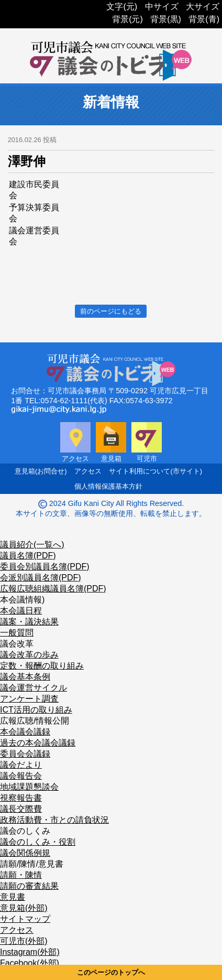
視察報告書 (21, 798)
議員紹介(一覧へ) (32, 545)
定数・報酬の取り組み (42, 666)
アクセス (88, 471)
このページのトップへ (111, 972)
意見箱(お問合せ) (41, 471)
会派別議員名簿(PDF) (41, 578)
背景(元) (127, 19)
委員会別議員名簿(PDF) (45, 567)
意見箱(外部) (24, 908)
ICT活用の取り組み (36, 710)
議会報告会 (21, 776)
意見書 (13, 897)
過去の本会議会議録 (38, 743)
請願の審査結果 (29, 886)
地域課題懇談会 (29, 787)
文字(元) (122, 7)
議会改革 (17, 644)
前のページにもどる (111, 311)
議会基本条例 (25, 677)
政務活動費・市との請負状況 (54, 820)
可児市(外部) (24, 941)
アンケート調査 (29, 699)
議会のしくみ (25, 831)
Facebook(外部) (30, 963)
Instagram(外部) (30, 952)
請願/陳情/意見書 (32, 864)
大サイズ (203, 7)
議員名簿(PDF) (28, 556)
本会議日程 (21, 611)
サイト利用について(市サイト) (156, 471)
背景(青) (204, 19)
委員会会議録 (25, 754)
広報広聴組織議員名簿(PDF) (53, 589)
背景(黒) (166, 19)
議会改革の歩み (29, 655)
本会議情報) (22, 600)
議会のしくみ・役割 (38, 842)
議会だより (21, 765)
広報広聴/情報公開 (35, 721)
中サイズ (162, 7)
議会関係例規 (25, 853)
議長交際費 (21, 809)
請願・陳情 (21, 875)
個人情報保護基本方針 (108, 486)
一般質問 (17, 633)
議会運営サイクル (34, 688)
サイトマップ (25, 919)
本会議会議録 (25, 732)
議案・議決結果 (29, 622)
